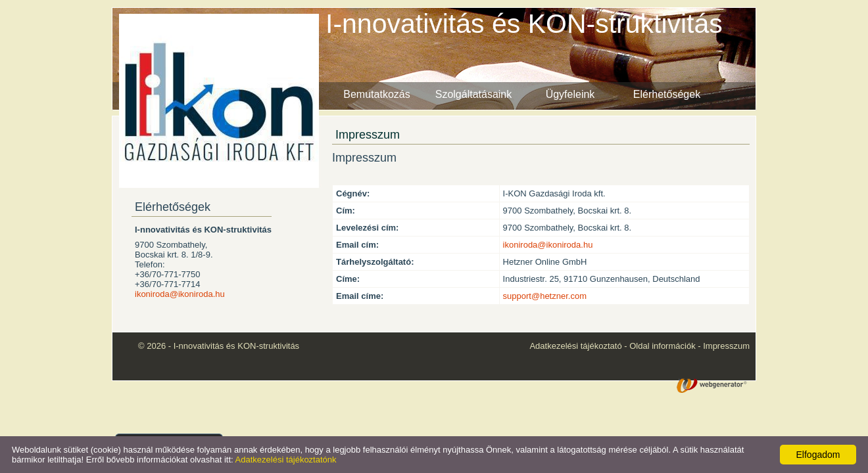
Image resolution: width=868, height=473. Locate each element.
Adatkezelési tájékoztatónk (286, 460)
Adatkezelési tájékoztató (575, 346)
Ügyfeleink (570, 94)
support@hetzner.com (545, 296)
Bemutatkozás (376, 94)
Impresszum (726, 346)
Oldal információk (662, 346)
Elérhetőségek (667, 94)
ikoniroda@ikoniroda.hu (180, 294)
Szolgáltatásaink (474, 94)
